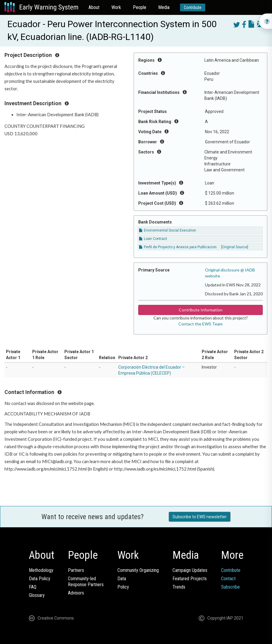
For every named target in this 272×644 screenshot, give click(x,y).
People (140, 7)
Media (164, 7)
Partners (76, 570)
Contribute (193, 7)
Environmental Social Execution (168, 230)
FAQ (33, 587)
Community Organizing (138, 570)
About (94, 7)
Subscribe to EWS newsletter (200, 517)
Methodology (41, 570)
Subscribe (230, 587)
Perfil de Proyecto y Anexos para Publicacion (178, 247)
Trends (179, 587)
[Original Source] (235, 247)
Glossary (37, 595)
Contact (228, 579)
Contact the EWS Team (200, 324)
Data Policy (40, 579)
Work (116, 7)
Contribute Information (201, 310)
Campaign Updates (190, 570)
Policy (123, 587)
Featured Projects (190, 579)
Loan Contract (153, 239)
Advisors (76, 593)
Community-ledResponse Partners (86, 582)
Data (122, 579)
